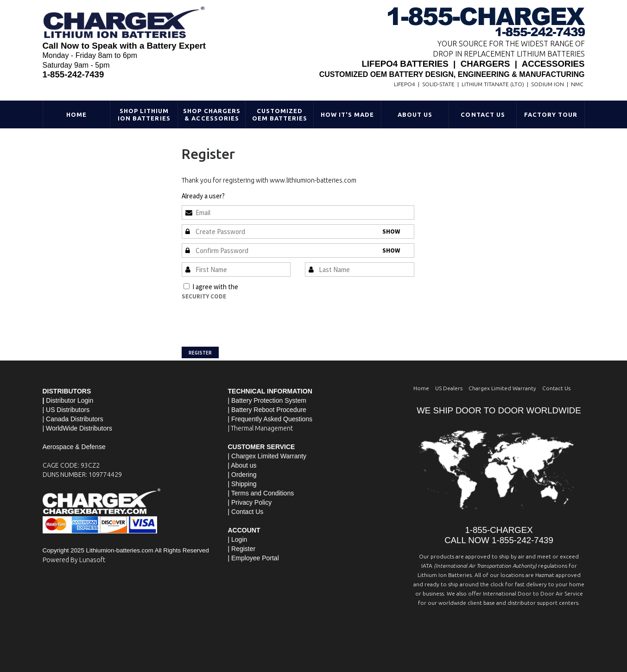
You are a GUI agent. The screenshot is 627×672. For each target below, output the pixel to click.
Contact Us (483, 114)
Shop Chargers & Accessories (212, 114)
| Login (238, 539)
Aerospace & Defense (74, 447)
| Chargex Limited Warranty (267, 456)
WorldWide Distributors (79, 428)
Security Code (204, 296)
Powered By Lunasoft (74, 560)
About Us (415, 114)
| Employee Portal (253, 558)
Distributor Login (70, 400)
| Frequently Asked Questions (270, 419)
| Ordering (242, 475)
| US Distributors (66, 410)
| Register (242, 549)
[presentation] (252, 319)
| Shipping (242, 484)
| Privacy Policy (250, 502)
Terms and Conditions (271, 287)
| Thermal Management (260, 428)
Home (76, 114)
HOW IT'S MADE (348, 114)
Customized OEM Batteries (280, 114)
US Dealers (449, 388)
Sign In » (238, 196)
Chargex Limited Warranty (502, 388)
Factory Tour (551, 114)
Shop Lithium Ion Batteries (144, 114)
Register (200, 353)
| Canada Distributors (73, 419)
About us (244, 465)
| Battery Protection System (267, 400)
